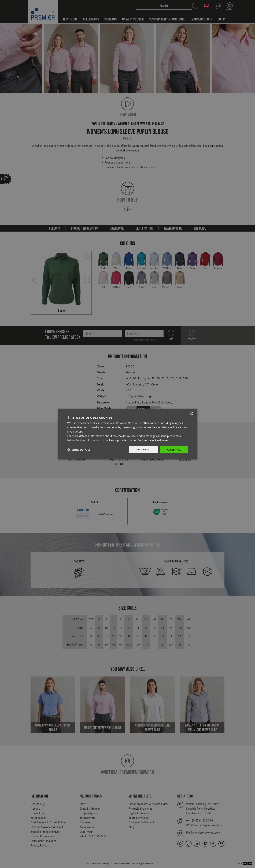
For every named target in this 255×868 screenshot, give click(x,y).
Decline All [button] (142, 449)
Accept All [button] (174, 449)
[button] (79, 450)
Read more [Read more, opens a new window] (162, 440)
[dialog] (127, 434)
